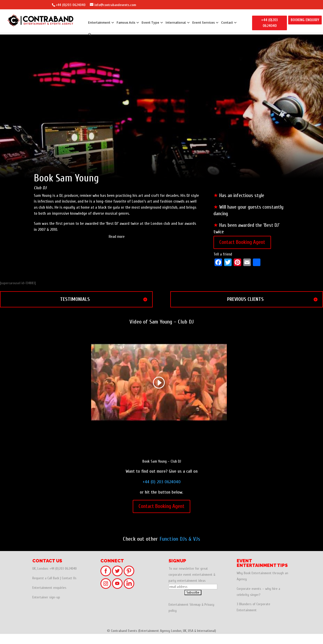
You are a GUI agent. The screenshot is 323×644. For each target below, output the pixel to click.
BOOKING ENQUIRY (305, 20)
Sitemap (195, 615)
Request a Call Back (46, 588)
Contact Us (69, 588)
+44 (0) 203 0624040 (162, 492)
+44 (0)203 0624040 (71, 5)
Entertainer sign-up (46, 607)
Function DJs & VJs (180, 549)
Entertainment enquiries (49, 598)
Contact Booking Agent (242, 252)
